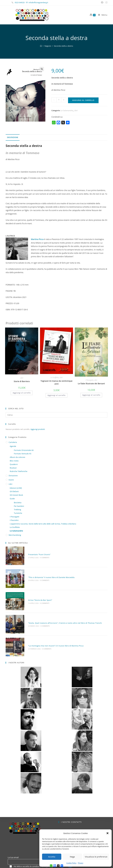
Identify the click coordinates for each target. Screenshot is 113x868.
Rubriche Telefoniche (18, 471)
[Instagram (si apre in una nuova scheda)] (106, 3)
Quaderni (14, 464)
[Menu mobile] (102, 15)
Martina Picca (37, 239)
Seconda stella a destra (64, 46)
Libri (76, 110)
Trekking (17, 510)
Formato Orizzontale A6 (24, 450)
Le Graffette (55, 377)
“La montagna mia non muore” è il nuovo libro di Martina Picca (49, 620)
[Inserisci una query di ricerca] (56, 415)
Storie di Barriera (22, 381)
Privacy (81, 863)
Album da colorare (17, 457)
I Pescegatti (89, 380)
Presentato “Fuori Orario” (33, 552)
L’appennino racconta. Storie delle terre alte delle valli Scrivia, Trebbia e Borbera (43, 524)
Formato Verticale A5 (23, 454)
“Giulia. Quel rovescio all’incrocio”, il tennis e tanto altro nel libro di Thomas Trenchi (58, 603)
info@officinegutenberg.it (38, 3)
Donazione (13, 476)
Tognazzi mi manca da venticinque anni (56, 382)
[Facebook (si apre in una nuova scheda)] (102, 3)
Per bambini (19, 506)
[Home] (41, 46)
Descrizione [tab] (13, 137)
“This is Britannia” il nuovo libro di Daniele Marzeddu (45, 569)
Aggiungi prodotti (38, 429)
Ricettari (13, 468)
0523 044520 (21, 3)
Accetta (52, 857)
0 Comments (38, 555)
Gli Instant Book (16, 495)
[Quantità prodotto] (59, 100)
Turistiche (18, 513)
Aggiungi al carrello (83, 100)
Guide (12, 499)
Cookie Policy (71, 863)
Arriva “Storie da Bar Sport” (34, 586)
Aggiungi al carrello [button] (22, 393)
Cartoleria (13, 442)
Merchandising (15, 535)
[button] (108, 833)
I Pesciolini (14, 520)
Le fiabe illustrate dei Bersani (91, 384)
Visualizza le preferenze (96, 857)
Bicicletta (18, 503)
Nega (72, 857)
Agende (13, 446)
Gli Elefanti (14, 491)
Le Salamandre (67, 110)
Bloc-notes (14, 461)
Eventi (11, 480)
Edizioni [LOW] (16, 488)
